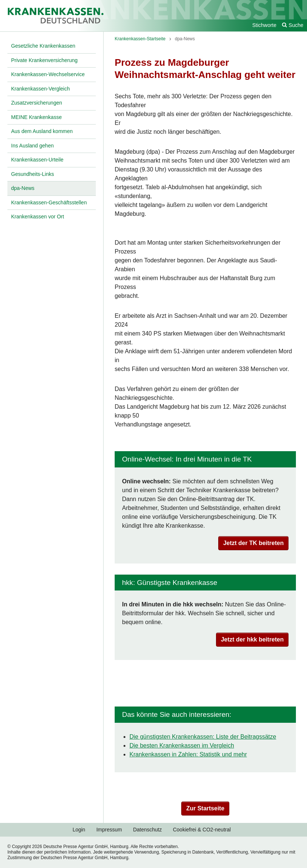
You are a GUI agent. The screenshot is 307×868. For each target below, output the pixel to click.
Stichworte (264, 25)
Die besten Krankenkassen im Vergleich (182, 746)
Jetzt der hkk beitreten (252, 639)
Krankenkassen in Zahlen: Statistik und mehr (188, 754)
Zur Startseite (205, 808)
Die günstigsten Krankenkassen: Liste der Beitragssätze (203, 737)
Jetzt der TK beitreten (253, 543)
